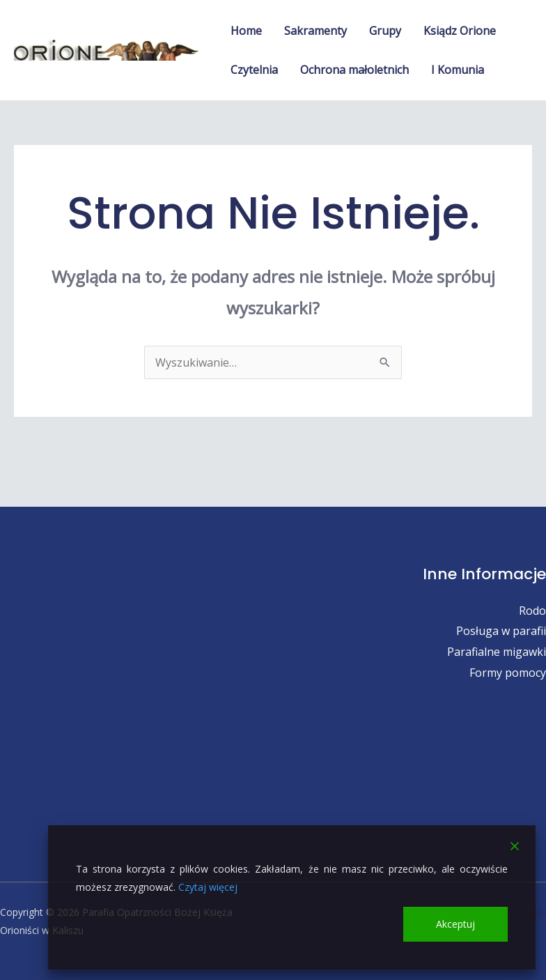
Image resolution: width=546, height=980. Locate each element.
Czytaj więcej (208, 887)
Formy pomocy (508, 673)
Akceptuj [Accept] (455, 924)
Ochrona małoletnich (354, 70)
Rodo (532, 611)
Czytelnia (254, 70)
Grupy (385, 31)
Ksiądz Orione (460, 31)
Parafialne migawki (497, 652)
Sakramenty (315, 31)
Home (246, 31)
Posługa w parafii (501, 631)
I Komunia (458, 70)
